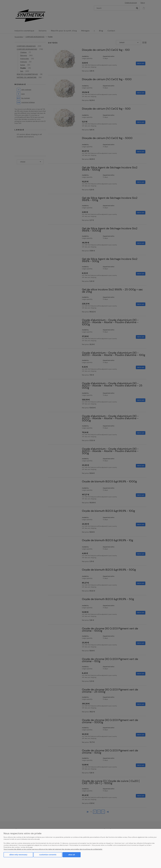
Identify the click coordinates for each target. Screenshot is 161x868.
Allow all (72, 855)
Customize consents (48, 855)
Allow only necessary (18, 855)
